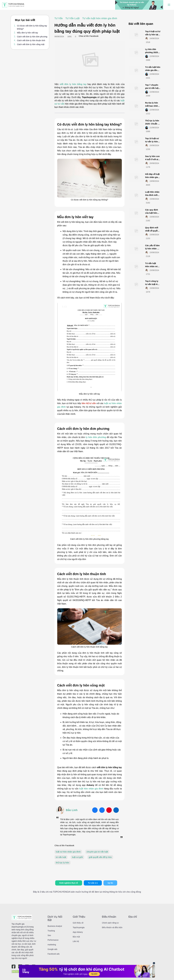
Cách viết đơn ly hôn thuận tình (31, 40)
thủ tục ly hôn (63, 863)
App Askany (78, 932)
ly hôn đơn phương (96, 437)
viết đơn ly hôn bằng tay (73, 84)
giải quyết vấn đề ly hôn (100, 857)
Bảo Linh (72, 810)
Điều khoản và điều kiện (112, 927)
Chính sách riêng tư (110, 923)
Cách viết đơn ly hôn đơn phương (32, 37)
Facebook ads (54, 954)
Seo (49, 935)
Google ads (52, 949)
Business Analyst (55, 926)
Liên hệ (76, 941)
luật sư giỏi (77, 857)
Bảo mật (76, 937)
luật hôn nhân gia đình (91, 789)
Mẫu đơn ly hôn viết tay (27, 33)
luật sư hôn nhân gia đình (68, 852)
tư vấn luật (61, 857)
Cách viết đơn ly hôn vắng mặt (31, 44)
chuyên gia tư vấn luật (97, 852)
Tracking (51, 931)
